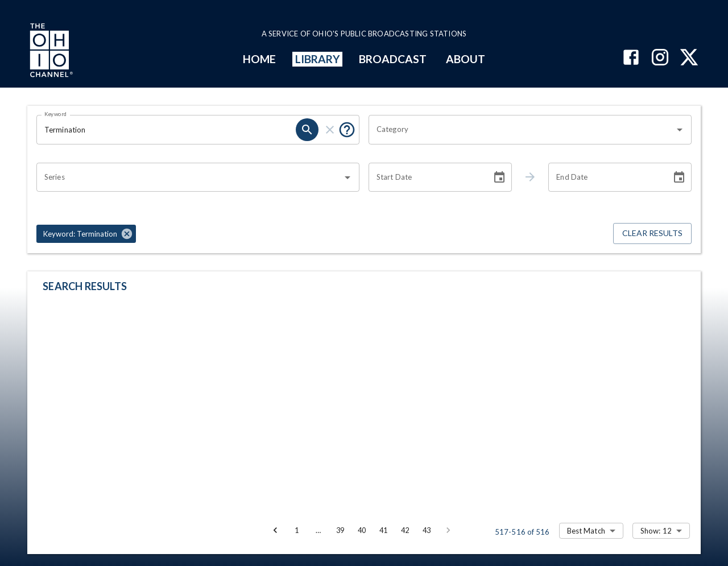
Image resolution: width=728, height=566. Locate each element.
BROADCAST (393, 59)
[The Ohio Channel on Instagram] (660, 58)
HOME (259, 59)
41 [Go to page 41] (383, 530)
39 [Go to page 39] (340, 530)
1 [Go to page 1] (297, 530)
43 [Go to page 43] (427, 530)
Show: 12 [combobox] (656, 531)
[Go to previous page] (275, 530)
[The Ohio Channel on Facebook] (631, 58)
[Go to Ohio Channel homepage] (50, 52)
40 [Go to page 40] (362, 530)
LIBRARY (318, 59)
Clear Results (652, 234)
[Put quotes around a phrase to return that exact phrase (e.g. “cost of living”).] (347, 130)
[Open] (680, 130)
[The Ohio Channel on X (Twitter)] (689, 58)
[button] (86, 234)
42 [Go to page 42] (405, 530)
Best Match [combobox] (586, 531)
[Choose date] (499, 177)
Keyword (56, 114)
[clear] (330, 130)
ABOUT (466, 59)
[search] (307, 130)
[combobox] (522, 130)
